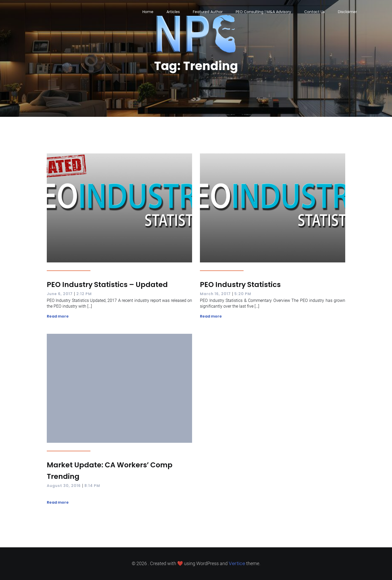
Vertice (237, 563)
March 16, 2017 (215, 294)
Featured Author (208, 12)
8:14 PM (92, 486)
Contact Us (315, 12)
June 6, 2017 (60, 294)
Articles (173, 12)
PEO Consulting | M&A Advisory (263, 12)
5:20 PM (243, 294)
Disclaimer (347, 12)
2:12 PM (84, 294)
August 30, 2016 (64, 486)
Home (148, 12)
